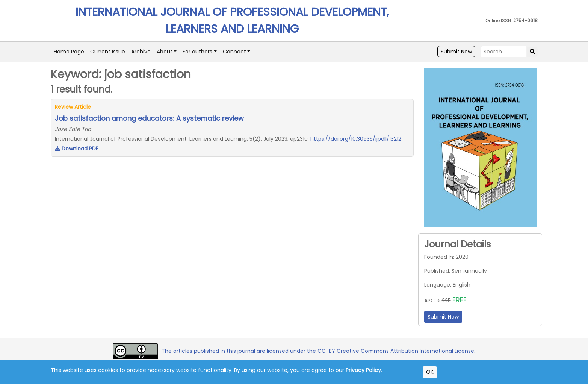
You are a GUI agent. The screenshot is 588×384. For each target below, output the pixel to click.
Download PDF (77, 149)
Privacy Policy (363, 370)
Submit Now (456, 52)
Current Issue (108, 52)
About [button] (165, 52)
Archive (141, 52)
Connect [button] (234, 52)
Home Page (69, 52)
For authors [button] (197, 52)
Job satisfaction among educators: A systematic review (149, 118)
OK (430, 372)
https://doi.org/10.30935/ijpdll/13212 (356, 139)
